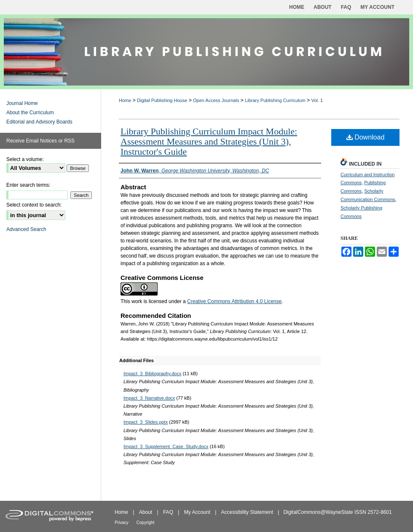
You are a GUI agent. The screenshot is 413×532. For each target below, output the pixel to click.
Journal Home (22, 103)
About (146, 512)
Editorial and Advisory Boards (39, 122)
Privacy (122, 523)
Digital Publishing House (162, 100)
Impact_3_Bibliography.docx (152, 373)
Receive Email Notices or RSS (40, 141)
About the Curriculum (30, 113)
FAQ (169, 512)
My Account (198, 512)
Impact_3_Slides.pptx (146, 422)
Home (125, 100)
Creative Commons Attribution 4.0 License (234, 301)
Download (366, 137)
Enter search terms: (28, 185)
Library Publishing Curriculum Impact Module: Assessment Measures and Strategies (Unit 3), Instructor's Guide (209, 141)
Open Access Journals (216, 100)
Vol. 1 (317, 100)
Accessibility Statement (248, 512)
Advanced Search (26, 229)
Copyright (146, 523)
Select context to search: (34, 205)
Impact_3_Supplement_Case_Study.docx (166, 446)
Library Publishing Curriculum (275, 100)
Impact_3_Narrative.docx (149, 398)
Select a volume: (25, 159)
